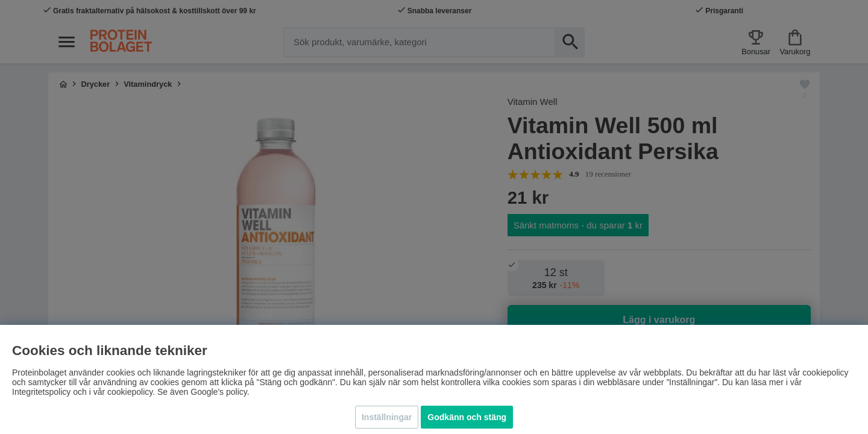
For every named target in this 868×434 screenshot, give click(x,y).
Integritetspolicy (41, 392)
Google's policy (219, 392)
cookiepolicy (130, 392)
